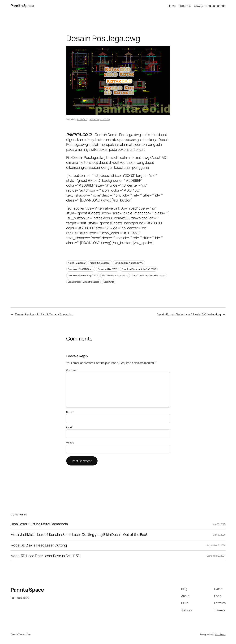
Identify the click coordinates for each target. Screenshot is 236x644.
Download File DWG (107, 269)
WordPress (220, 634)
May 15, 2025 (219, 535)
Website (70, 443)
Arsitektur (94, 119)
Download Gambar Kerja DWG (83, 275)
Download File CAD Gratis (81, 269)
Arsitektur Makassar (100, 263)
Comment (72, 370)
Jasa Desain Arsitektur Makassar (149, 275)
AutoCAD (105, 119)
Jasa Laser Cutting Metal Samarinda (39, 524)
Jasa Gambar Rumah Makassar (84, 282)
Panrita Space (22, 6)
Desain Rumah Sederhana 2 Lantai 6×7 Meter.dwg (189, 314)
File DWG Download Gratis (115, 275)
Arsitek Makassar (77, 263)
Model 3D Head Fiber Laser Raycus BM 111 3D (45, 556)
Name (70, 412)
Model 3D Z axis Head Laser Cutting (39, 545)
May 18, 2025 (219, 524)
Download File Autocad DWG (129, 263)
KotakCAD (82, 119)
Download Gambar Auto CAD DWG (139, 269)
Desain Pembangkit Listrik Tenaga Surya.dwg (44, 314)
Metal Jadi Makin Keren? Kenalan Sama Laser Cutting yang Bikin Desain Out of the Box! (79, 535)
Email (70, 427)
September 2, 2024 (216, 545)
